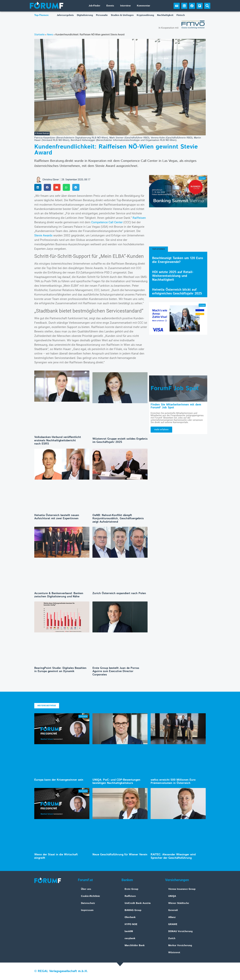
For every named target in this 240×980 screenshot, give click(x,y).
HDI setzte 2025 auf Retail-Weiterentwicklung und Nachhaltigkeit (173, 276)
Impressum (87, 910)
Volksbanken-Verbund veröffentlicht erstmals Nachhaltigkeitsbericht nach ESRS (58, 440)
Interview (125, 6)
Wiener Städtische (179, 903)
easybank (130, 938)
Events (110, 6)
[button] (207, 6)
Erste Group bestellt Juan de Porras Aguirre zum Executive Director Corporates (116, 671)
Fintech (181, 15)
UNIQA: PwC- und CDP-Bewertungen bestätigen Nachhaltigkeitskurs (116, 782)
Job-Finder (94, 6)
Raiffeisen (139, 218)
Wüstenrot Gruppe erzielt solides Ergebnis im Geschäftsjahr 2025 (120, 441)
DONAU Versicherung (180, 931)
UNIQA (172, 896)
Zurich (172, 938)
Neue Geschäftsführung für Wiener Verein (120, 855)
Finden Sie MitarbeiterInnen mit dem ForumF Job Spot (176, 406)
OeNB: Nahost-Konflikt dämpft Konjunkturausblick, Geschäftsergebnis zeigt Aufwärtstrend (118, 519)
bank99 (129, 931)
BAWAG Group (133, 910)
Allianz (172, 917)
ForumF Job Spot (175, 388)
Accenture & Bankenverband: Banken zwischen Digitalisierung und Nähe (59, 595)
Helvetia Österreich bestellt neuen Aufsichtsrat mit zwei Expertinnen (57, 517)
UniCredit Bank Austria (138, 903)
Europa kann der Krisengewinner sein (59, 780)
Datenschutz (88, 903)
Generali (173, 910)
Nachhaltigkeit (165, 15)
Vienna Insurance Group (182, 889)
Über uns (86, 889)
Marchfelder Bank (135, 945)
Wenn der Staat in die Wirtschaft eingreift (56, 856)
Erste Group (131, 889)
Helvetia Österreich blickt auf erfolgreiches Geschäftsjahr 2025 (177, 292)
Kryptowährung (145, 15)
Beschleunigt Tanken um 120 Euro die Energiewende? (178, 260)
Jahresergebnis (65, 15)
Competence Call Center (107, 222)
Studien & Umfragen (122, 15)
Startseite (39, 35)
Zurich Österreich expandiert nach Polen (119, 593)
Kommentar (143, 6)
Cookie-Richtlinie (90, 896)
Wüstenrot (174, 953)
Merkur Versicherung (180, 945)
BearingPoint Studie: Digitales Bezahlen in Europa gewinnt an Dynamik (60, 670)
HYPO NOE (131, 924)
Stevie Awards (43, 235)
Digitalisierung (85, 15)
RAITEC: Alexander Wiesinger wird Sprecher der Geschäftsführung (173, 856)
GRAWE (173, 924)
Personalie (102, 15)
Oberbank (130, 917)
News (50, 35)
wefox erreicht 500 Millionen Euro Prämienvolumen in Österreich (173, 782)
